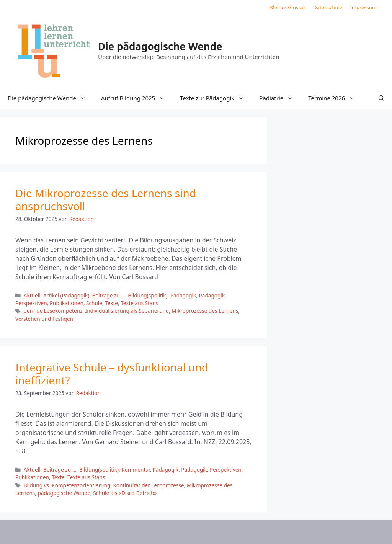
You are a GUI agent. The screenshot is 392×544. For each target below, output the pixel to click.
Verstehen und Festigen (44, 319)
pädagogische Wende (64, 493)
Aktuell (32, 295)
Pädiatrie (280, 98)
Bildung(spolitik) (148, 295)
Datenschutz (328, 7)
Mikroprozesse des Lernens (205, 311)
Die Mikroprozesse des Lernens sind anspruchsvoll (106, 199)
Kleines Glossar (288, 7)
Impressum (363, 7)
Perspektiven (31, 303)
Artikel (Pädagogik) (66, 295)
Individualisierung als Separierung (127, 311)
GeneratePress (259, 532)
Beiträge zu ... (109, 295)
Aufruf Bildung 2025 (137, 98)
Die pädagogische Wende (160, 46)
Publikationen (67, 303)
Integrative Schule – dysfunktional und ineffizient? (112, 374)
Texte (111, 303)
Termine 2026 (335, 98)
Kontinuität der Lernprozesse (148, 485)
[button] (381, 98)
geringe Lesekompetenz (53, 311)
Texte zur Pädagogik (216, 98)
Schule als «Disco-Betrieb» (125, 493)
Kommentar (136, 470)
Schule (94, 303)
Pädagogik (183, 295)
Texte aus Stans (139, 303)
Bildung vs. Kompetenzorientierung (67, 485)
